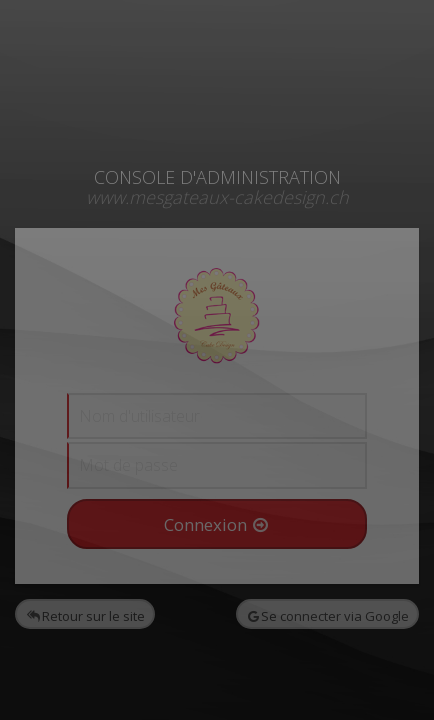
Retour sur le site (86, 616)
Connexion (216, 524)
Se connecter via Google (328, 616)
